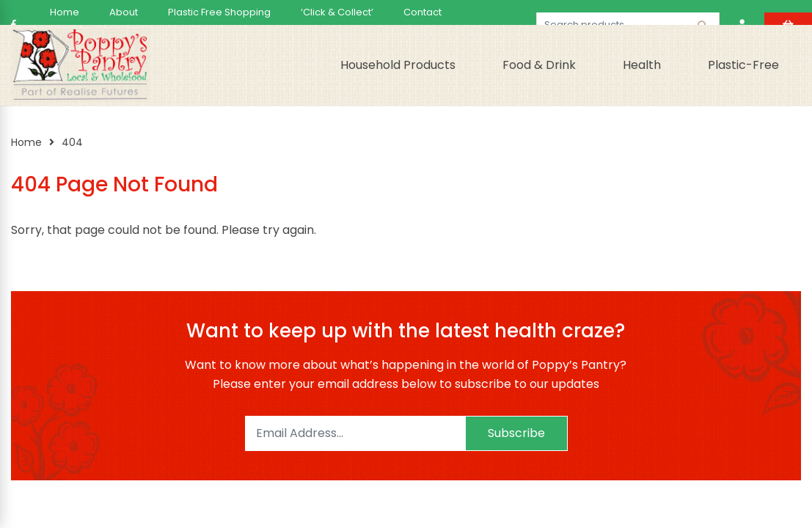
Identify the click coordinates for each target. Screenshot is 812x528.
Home (65, 12)
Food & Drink (539, 65)
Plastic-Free (743, 65)
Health (642, 65)
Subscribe (516, 433)
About (124, 12)
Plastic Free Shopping (219, 12)
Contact (423, 12)
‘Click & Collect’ (337, 12)
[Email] (355, 433)
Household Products (398, 65)
